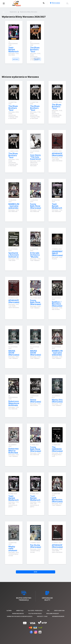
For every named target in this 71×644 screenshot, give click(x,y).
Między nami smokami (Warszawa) (14, 549)
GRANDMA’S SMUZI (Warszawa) (58, 253)
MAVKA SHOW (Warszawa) (14, 353)
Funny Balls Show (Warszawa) (36, 206)
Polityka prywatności (35, 614)
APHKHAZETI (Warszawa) (58, 154)
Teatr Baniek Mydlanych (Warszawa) (14, 50)
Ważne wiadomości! (18, 614)
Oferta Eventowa (59, 611)
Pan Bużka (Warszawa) (36, 546)
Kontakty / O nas (42, 616)
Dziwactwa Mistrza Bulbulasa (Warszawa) (14, 452)
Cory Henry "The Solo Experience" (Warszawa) (36, 158)
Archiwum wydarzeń (58, 616)
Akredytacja (20, 611)
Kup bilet (16, 59)
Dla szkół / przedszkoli (35, 611)
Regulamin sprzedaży (53, 614)
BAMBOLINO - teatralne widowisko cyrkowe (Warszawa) (14, 208)
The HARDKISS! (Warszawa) (57, 449)
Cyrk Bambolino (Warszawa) (57, 500)
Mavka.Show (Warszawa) (58, 401)
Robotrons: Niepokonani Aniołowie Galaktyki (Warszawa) (15, 405)
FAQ (48, 611)
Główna (9, 611)
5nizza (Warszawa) (36, 401)
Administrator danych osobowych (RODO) (20, 616)
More (35, 572)
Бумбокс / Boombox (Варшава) (57, 304)
